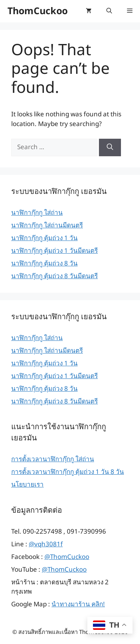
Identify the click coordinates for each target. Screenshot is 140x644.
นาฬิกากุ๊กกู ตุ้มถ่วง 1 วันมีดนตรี (55, 251)
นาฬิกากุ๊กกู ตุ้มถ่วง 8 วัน (44, 264)
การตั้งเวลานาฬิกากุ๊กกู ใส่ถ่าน (53, 459)
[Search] (110, 148)
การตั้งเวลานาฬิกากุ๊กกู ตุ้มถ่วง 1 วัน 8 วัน (68, 472)
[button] (109, 11)
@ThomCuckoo (67, 557)
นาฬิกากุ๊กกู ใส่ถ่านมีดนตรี (47, 226)
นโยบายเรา (27, 485)
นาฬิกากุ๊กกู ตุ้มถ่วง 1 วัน (44, 238)
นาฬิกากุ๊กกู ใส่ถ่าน (37, 213)
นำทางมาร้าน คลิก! (78, 604)
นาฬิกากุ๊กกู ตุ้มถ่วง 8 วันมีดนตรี (55, 276)
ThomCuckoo (38, 11)
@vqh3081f (46, 544)
